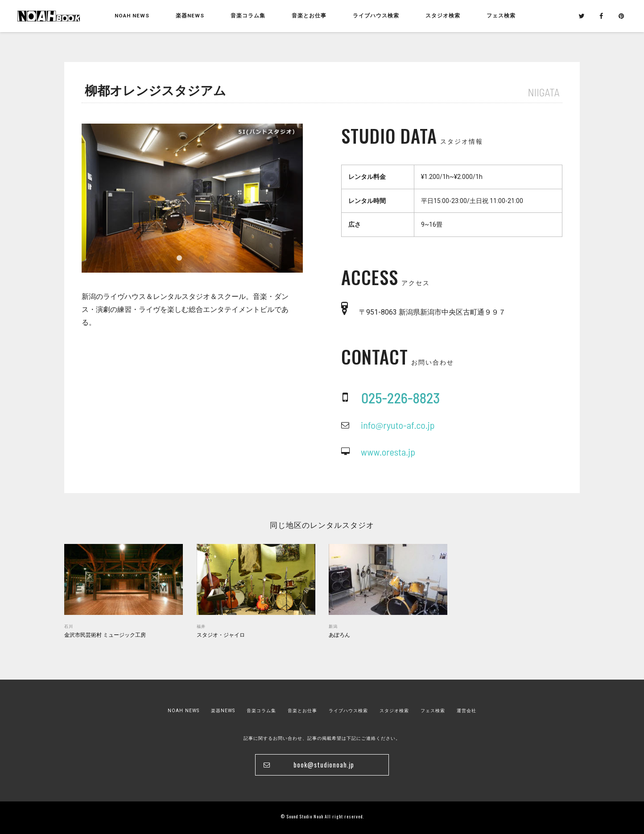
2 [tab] (202, 258)
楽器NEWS (190, 16)
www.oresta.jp (388, 452)
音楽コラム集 (248, 16)
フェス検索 (433, 711)
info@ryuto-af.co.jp (398, 425)
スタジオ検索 (394, 711)
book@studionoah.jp (324, 765)
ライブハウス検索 (348, 711)
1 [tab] (179, 258)
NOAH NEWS (132, 16)
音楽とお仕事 (302, 711)
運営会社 (466, 711)
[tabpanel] (192, 198)
